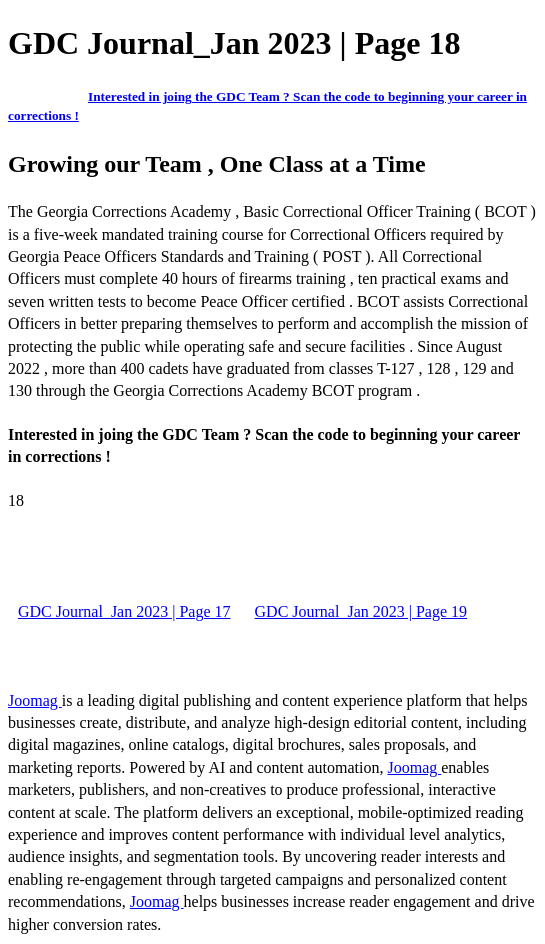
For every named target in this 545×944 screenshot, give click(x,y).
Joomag (35, 700)
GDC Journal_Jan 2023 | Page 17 (124, 611)
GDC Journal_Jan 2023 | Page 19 (361, 611)
